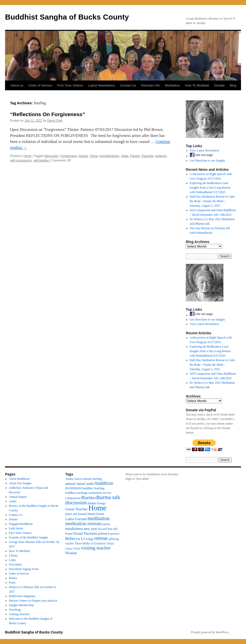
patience (161, 156)
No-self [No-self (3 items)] (102, 529)
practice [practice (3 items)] (115, 534)
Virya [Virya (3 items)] (77, 548)
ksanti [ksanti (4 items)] (100, 514)
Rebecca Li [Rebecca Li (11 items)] (75, 539)
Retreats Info (150, 85)
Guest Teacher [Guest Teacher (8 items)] (76, 509)
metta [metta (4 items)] (106, 524)
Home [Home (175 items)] (97, 508)
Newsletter (16, 565)
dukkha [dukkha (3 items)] (92, 503)
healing (83, 156)
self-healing (41, 160)
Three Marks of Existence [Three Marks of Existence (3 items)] (90, 543)
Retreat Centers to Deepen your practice (33, 601)
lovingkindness (110, 156)
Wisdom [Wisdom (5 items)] (71, 553)
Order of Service (40, 85)
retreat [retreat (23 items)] (101, 538)
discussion (52, 156)
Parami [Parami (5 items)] (78, 534)
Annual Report (18, 497)
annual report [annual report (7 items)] (75, 484)
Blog (233, 85)
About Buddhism (19, 479)
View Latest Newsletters (204, 150)
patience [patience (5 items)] (103, 534)
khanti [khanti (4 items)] (91, 514)
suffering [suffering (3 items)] (113, 539)
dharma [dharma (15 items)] (88, 498)
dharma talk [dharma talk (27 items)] (108, 497)
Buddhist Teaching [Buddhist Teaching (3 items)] (93, 488)
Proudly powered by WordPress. (210, 632)
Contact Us (128, 85)
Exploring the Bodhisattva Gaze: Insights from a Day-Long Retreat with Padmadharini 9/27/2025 (210, 188)
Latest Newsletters (102, 85)
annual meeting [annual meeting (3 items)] (93, 479)
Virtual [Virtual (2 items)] (69, 549)
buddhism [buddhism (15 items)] (104, 483)
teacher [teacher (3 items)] (70, 543)
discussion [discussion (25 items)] (76, 503)
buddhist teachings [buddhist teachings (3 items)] (76, 493)
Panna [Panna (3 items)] (69, 534)
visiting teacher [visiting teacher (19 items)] (96, 548)
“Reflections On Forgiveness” (48, 114)
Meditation (172, 85)
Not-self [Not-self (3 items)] (113, 529)
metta (125, 156)
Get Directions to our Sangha (207, 160)
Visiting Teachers (19, 614)
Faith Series (16, 528)
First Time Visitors (70, 85)
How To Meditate (197, 85)
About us (17, 85)
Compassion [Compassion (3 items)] (73, 498)
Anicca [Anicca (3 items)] (78, 479)
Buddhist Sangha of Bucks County (67, 17)
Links (12, 560)
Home (27, 156)
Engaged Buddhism (21, 524)
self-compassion (21, 160)
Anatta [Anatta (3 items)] (69, 479)
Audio (13, 501)
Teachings (15, 610)
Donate (219, 85)
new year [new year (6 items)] (90, 529)
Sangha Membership (21, 605)
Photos (13, 578)
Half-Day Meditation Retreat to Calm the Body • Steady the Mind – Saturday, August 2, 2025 (212, 201)
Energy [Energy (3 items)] (101, 503)
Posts (12, 583)
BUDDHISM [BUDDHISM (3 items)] (73, 488)
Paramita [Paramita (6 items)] (90, 533)
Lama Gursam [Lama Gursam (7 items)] (76, 519)
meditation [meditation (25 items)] (99, 518)
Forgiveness (68, 156)
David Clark (55, 121)
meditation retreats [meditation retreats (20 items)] (84, 524)
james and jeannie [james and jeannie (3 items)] (76, 514)
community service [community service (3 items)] (100, 493)
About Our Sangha (20, 483)
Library (14, 555)
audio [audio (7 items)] (90, 484)
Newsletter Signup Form (24, 569)
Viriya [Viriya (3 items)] (110, 543)
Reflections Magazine (22, 596)
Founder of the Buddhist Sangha (28, 537)
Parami (135, 156)
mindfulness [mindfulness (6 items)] (74, 529)
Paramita (147, 156)
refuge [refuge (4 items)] (89, 539)
